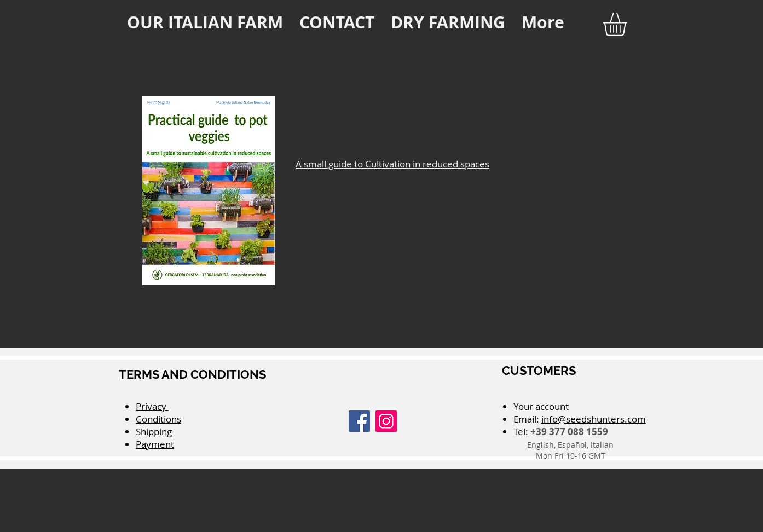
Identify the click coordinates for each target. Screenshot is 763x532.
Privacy (152, 406)
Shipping (154, 432)
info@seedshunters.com (594, 419)
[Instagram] (386, 421)
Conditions (158, 419)
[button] (629, 24)
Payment (155, 444)
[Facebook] (359, 421)
